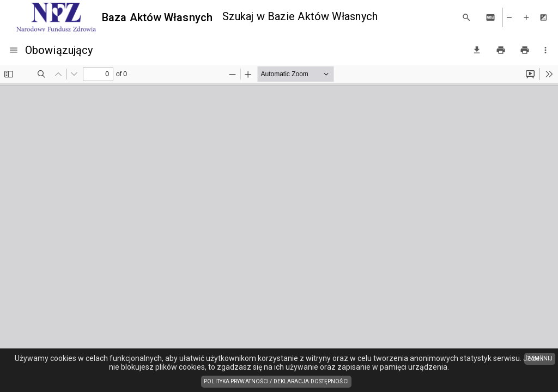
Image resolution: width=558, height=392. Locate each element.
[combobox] (337, 17)
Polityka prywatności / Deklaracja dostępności (278, 382)
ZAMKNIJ (540, 359)
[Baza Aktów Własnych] (114, 17)
